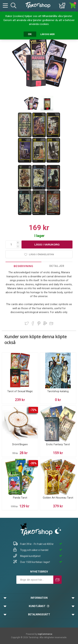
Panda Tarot (20, 498)
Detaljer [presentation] (57, 266)
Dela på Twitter (27, 323)
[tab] (23, 266)
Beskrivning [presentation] (23, 266)
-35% (33, 463)
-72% (33, 410)
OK (30, 34)
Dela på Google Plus (45, 323)
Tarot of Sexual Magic (20, 391)
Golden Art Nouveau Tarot (58, 498)
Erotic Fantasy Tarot (58, 444)
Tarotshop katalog (58, 391)
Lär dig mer (47, 34)
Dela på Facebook (33, 323)
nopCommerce (45, 634)
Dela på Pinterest (39, 323)
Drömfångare (20, 444)
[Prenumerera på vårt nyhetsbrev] (35, 580)
